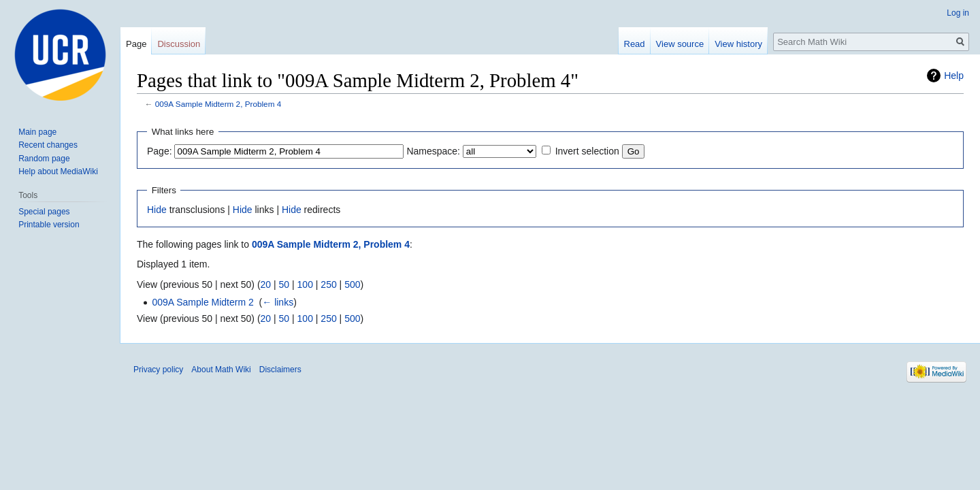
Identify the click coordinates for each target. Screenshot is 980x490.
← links (278, 302)
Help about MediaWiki (58, 171)
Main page (37, 132)
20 (266, 284)
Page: (160, 151)
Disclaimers (280, 370)
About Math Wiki (221, 370)
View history (738, 44)
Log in (958, 13)
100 (305, 284)
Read (635, 44)
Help (954, 76)
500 (352, 284)
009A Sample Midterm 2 (202, 302)
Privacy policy (158, 370)
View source (680, 44)
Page (136, 44)
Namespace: (433, 151)
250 (328, 284)
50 (284, 284)
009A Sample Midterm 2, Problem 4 (218, 104)
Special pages (44, 212)
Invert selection (587, 151)
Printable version (49, 225)
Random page (44, 159)
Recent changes (48, 145)
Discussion (179, 44)
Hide (157, 210)
